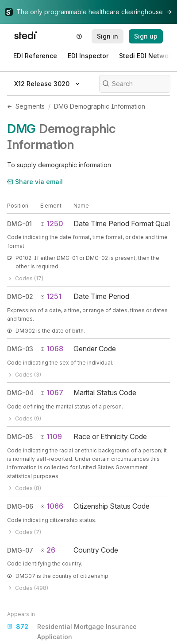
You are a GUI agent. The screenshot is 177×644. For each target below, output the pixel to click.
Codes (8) (24, 488)
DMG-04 (20, 393)
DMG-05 (20, 437)
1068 (52, 349)
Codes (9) (24, 418)
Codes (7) (24, 532)
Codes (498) (28, 588)
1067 (52, 393)
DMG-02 (20, 296)
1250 (52, 224)
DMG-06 (20, 506)
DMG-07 (20, 550)
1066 (52, 506)
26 (48, 550)
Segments (30, 106)
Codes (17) (25, 278)
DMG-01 (19, 224)
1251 (51, 296)
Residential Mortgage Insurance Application (72, 631)
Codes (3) (24, 375)
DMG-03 (20, 349)
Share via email (35, 182)
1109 (51, 436)
